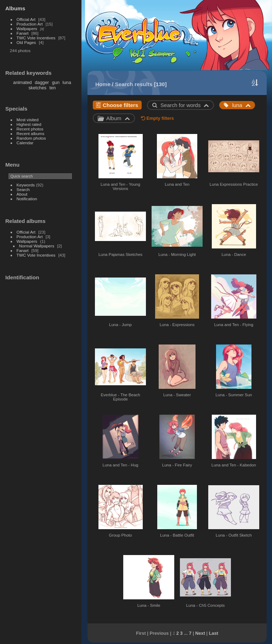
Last (214, 633)
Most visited (28, 120)
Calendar (25, 143)
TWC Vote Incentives (36, 38)
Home (103, 84)
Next (200, 633)
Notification (27, 199)
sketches (37, 88)
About (22, 194)
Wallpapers (27, 29)
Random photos (31, 138)
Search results (134, 84)
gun (56, 82)
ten (53, 88)
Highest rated (29, 124)
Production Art (30, 24)
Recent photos (30, 129)
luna (67, 82)
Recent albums (30, 133)
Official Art (26, 19)
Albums (15, 8)
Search (23, 189)
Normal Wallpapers (37, 246)
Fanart (23, 33)
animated (22, 82)
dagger (42, 82)
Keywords (26, 185)
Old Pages (26, 42)
